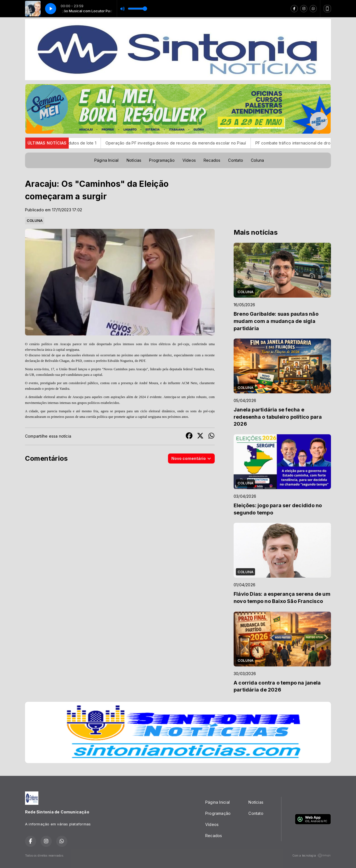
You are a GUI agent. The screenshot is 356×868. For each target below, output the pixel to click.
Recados (212, 160)
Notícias (134, 160)
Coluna (257, 160)
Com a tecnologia (312, 855)
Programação (162, 160)
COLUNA (35, 220)
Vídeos (189, 160)
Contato (235, 160)
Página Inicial (107, 160)
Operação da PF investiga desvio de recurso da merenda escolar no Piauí (188, 143)
